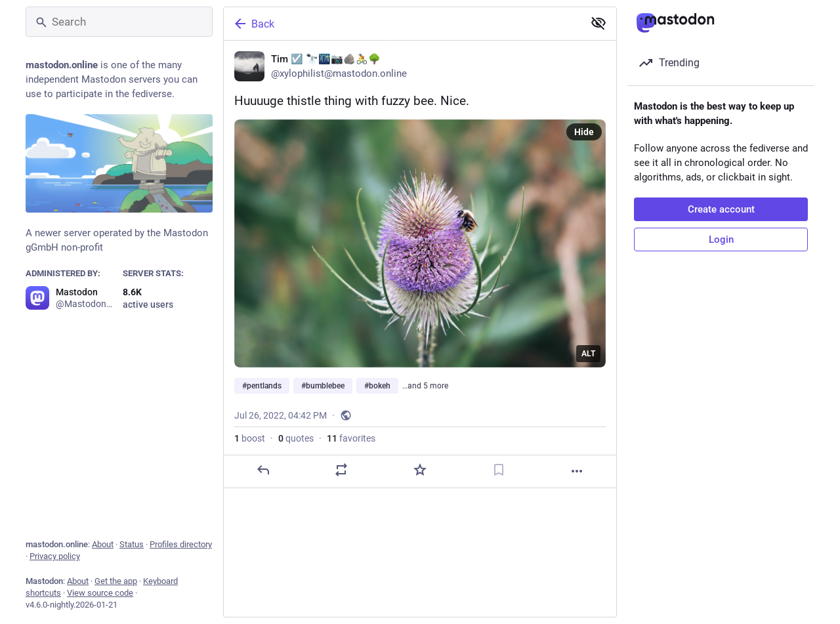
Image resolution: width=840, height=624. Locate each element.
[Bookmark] (499, 470)
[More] (577, 471)
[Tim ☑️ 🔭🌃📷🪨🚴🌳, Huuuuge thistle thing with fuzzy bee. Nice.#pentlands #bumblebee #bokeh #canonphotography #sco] (420, 264)
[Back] (402, 24)
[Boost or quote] (341, 470)
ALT (588, 354)
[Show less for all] (598, 23)
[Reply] (263, 470)
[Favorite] (420, 470)
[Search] (119, 22)
